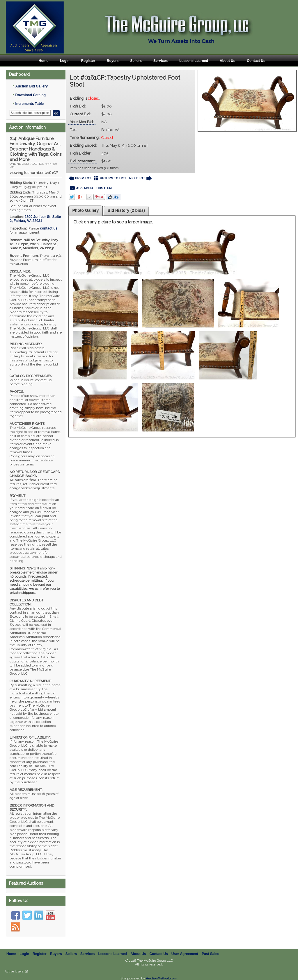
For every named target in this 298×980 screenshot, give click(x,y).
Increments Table (29, 104)
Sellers (136, 61)
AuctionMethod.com (161, 978)
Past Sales (210, 954)
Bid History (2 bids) (126, 210)
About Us (227, 61)
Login (65, 61)
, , (35, 219)
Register (88, 61)
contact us (49, 228)
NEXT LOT (140, 178)
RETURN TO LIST (110, 178)
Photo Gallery (86, 210)
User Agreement (185, 954)
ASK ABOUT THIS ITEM (91, 188)
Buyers (113, 61)
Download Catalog (30, 95)
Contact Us (256, 61)
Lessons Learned (194, 61)
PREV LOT (80, 178)
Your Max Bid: (82, 122)
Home (44, 61)
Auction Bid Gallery (31, 86)
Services (160, 61)
